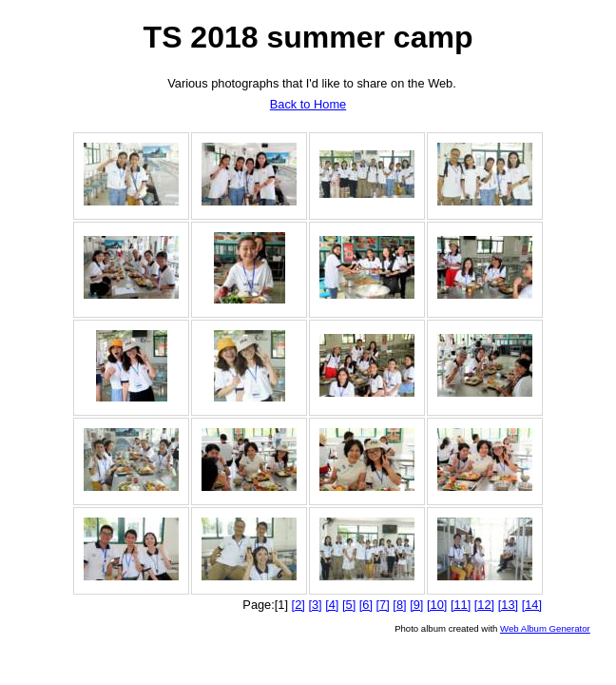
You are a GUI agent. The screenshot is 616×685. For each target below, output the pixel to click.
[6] (366, 605)
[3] (315, 605)
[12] (484, 605)
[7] (383, 605)
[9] (416, 605)
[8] (399, 605)
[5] (349, 605)
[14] (532, 605)
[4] (332, 605)
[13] (508, 605)
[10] (437, 605)
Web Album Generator (545, 628)
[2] (298, 605)
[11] (461, 605)
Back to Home (308, 104)
